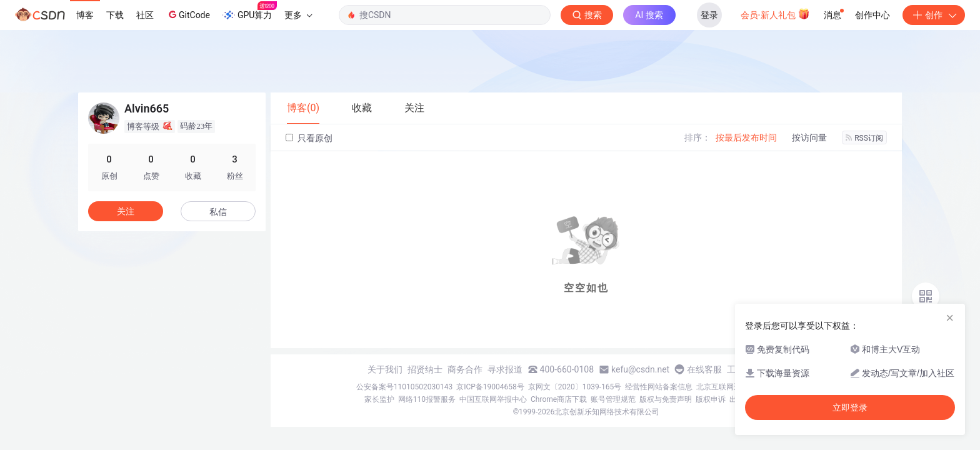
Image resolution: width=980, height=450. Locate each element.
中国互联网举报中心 (493, 399)
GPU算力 (250, 11)
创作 (934, 15)
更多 (298, 15)
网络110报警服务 (427, 399)
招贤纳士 (425, 369)
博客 (85, 15)
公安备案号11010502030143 (404, 387)
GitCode (188, 14)
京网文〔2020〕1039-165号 (575, 387)
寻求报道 (505, 369)
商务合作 (465, 369)
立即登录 (850, 407)
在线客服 (704, 369)
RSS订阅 (864, 138)
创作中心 (872, 15)
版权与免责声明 (666, 399)
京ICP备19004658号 (490, 387)
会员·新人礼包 (775, 14)
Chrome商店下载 (559, 399)
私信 (218, 212)
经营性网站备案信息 (659, 387)
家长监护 (379, 399)
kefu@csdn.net (640, 369)
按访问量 (809, 137)
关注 (126, 211)
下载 (115, 15)
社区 (145, 15)
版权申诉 (711, 399)
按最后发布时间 (746, 137)
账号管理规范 (613, 399)
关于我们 (385, 369)
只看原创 (309, 138)
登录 (709, 15)
